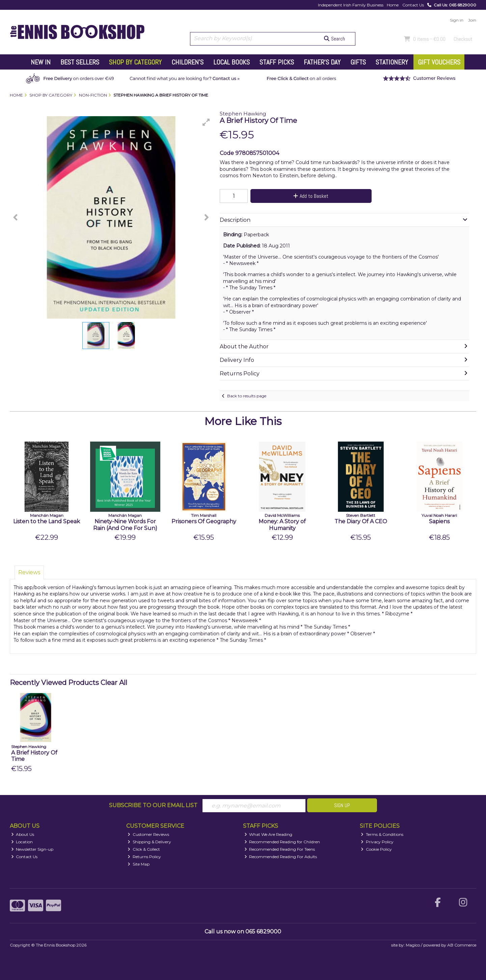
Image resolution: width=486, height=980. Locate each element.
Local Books (232, 62)
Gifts (358, 62)
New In (41, 62)
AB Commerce (462, 945)
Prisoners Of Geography (204, 521)
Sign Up (342, 805)
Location (22, 842)
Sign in (457, 20)
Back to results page (247, 396)
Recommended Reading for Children (282, 842)
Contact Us (413, 5)
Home (393, 5)
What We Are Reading (268, 834)
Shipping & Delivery (149, 842)
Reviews (29, 572)
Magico (413, 945)
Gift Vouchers (439, 62)
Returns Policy (144, 857)
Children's (187, 62)
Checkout (463, 39)
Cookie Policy (376, 849)
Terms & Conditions (382, 834)
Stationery (392, 62)
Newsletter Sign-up (32, 849)
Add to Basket (311, 196)
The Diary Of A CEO (361, 521)
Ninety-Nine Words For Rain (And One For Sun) (125, 525)
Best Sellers (80, 62)
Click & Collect (144, 849)
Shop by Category (135, 62)
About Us (23, 834)
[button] (206, 122)
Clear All (114, 683)
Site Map (139, 864)
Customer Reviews (148, 834)
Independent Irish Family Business (351, 5)
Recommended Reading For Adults (281, 857)
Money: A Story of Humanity (282, 525)
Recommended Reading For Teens (280, 849)
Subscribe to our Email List (153, 805)
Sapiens (439, 521)
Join (472, 20)
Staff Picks (277, 62)
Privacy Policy (377, 842)
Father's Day (322, 62)
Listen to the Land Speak (47, 521)
